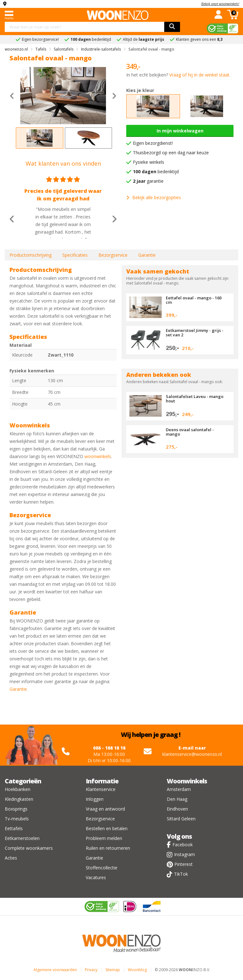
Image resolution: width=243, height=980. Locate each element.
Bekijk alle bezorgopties (154, 197)
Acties (11, 858)
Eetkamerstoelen (22, 838)
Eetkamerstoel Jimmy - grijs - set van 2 (195, 333)
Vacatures (96, 877)
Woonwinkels (187, 781)
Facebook (183, 845)
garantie (148, 181)
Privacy (91, 970)
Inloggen (95, 799)
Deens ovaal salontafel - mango (190, 432)
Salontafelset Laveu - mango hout (195, 399)
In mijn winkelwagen (180, 131)
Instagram (184, 854)
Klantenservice (101, 789)
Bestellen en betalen (107, 828)
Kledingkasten (19, 799)
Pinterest (184, 864)
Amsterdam (179, 789)
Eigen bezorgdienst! (153, 143)
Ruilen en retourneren (108, 848)
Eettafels (14, 828)
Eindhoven (177, 809)
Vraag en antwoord (105, 809)
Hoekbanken (18, 789)
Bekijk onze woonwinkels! (220, 4)
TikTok (181, 874)
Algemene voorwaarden (55, 970)
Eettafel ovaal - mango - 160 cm (194, 300)
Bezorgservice (113, 255)
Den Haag (177, 799)
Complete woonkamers (29, 848)
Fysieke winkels (149, 162)
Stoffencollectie (102, 868)
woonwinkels (98, 456)
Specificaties (75, 255)
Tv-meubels (17, 819)
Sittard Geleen (181, 819)
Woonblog (137, 970)
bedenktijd (156, 171)
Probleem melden (104, 838)
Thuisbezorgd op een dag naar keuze (171, 153)
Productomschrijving (31, 255)
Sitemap (113, 970)
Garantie (147, 255)
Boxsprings (16, 809)
